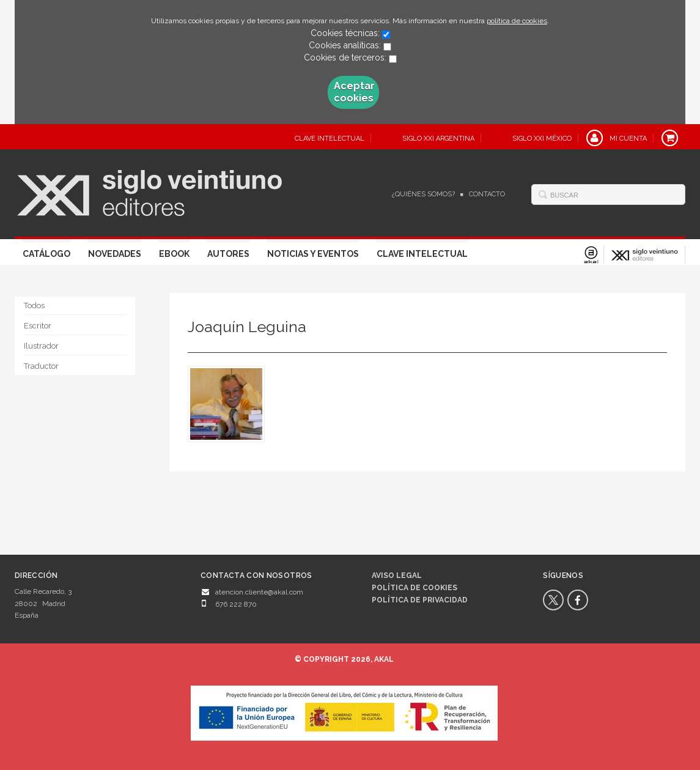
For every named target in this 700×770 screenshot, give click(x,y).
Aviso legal (397, 576)
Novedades (115, 254)
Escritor (38, 326)
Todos (34, 305)
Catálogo (46, 254)
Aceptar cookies (354, 92)
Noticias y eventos (313, 254)
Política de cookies (414, 588)
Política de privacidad (420, 600)
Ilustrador (41, 346)
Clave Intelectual (422, 254)
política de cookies (517, 21)
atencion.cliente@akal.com (259, 592)
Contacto (487, 194)
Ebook (174, 254)
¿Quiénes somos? (423, 194)
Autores (228, 254)
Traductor (41, 366)
